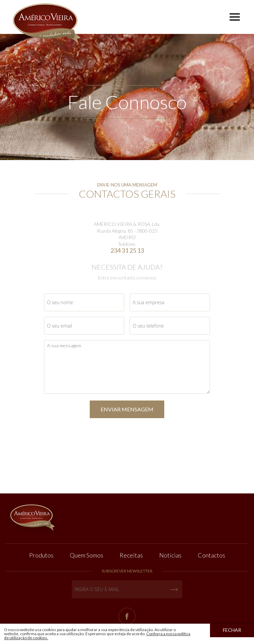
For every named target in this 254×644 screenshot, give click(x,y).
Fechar (232, 630)
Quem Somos (87, 555)
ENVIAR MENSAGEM (127, 409)
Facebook (127, 616)
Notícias (170, 555)
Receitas (131, 555)
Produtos (41, 555)
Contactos (211, 555)
